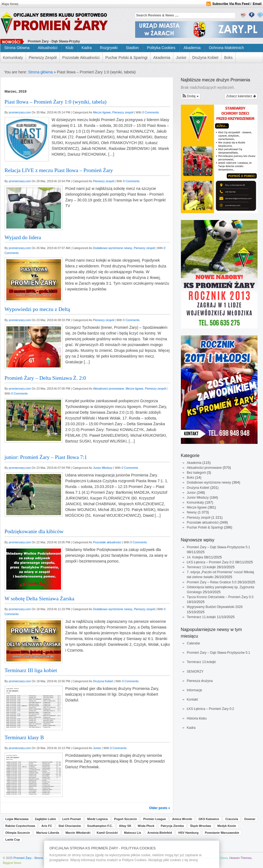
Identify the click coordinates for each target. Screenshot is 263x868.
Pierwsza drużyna (200, 681)
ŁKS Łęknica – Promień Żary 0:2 (211, 562)
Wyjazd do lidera (23, 237)
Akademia (192, 48)
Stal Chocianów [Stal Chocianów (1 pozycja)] (70, 826)
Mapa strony (10, 4)
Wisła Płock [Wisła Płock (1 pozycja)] (146, 826)
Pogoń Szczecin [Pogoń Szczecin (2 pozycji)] (126, 819)
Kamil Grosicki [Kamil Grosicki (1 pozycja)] (107, 833)
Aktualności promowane (204, 468)
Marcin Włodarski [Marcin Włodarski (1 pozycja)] (78, 833)
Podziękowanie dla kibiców (34, 531)
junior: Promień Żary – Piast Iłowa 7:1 (46, 457)
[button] (191, 96)
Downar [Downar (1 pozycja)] (250, 819)
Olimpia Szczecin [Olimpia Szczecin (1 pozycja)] (18, 833)
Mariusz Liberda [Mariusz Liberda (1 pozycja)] (48, 833)
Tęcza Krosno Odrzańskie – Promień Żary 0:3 (220, 597)
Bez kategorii (196, 473)
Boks (228, 58)
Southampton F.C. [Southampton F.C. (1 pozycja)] (100, 826)
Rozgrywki (109, 48)
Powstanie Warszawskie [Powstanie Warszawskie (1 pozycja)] (222, 833)
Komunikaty (13, 58)
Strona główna (17, 48)
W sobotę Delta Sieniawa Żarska (40, 599)
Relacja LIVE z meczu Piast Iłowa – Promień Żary (59, 170)
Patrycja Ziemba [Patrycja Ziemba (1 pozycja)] (172, 826)
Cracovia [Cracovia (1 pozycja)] (232, 819)
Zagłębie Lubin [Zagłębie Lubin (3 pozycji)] (45, 819)
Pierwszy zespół (43, 58)
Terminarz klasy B (24, 737)
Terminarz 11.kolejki (201, 617)
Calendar (194, 643)
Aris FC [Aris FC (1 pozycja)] (47, 826)
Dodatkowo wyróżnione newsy (209, 482)
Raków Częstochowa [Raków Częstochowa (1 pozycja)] (20, 826)
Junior (181, 58)
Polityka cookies (161, 48)
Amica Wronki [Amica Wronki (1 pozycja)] (182, 819)
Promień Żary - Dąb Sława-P (49, 41)
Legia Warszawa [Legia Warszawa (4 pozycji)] (17, 819)
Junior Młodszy (198, 498)
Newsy (192, 512)
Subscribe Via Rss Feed (231, 4)
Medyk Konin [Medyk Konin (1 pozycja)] (227, 826)
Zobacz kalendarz (241, 96)
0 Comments (151, 112)
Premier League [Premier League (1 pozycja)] (154, 819)
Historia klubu (197, 718)
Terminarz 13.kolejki (201, 567)
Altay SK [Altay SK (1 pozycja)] (125, 826)
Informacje (195, 690)
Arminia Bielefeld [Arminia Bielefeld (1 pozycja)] (160, 833)
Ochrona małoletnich (226, 48)
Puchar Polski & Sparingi (126, 58)
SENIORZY (195, 672)
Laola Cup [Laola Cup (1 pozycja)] (13, 840)
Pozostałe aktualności (81, 58)
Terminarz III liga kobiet (31, 670)
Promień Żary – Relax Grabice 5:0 (212, 582)
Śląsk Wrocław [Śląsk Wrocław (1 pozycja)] (201, 826)
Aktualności (48, 48)
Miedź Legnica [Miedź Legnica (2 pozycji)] (98, 819)
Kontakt (193, 699)
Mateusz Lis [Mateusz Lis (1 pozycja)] (132, 833)
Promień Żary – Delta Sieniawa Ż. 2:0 (45, 378)
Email (257, 4)
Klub (70, 48)
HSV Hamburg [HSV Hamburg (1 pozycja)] (188, 833)
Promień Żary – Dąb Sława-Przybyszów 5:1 (219, 547)
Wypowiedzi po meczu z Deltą (37, 309)
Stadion (132, 48)
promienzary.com (20, 112)
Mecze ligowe (197, 507)
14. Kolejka (195, 557)
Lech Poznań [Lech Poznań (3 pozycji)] (72, 819)
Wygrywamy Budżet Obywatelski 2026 (215, 607)
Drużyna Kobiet (205, 58)
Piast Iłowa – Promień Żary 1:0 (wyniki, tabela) (56, 102)
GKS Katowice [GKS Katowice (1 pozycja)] (209, 819)
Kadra (87, 48)
